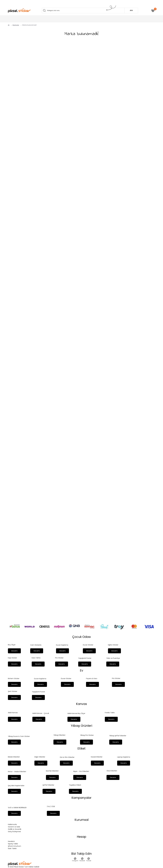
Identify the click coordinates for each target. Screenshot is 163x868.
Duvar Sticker (88, 642)
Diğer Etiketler (40, 756)
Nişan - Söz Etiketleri (81, 770)
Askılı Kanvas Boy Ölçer (76, 712)
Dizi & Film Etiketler (67, 756)
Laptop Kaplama (124, 756)
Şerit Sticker (13, 689)
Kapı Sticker (12, 655)
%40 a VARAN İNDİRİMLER (17, 807)
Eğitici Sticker (113, 642)
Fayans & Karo (92, 676)
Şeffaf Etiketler (48, 784)
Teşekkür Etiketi (75, 784)
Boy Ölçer (12, 642)
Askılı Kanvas (13, 711)
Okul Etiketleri (112, 770)
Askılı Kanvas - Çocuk (41, 712)
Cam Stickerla (36, 642)
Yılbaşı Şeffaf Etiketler (118, 734)
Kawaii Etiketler (97, 756)
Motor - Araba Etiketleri (17, 771)
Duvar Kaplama (62, 642)
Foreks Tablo (110, 711)
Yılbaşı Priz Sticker (87, 734)
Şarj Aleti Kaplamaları (16, 785)
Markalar (16, 25)
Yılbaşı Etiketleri (59, 734)
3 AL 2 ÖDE (51, 806)
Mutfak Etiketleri (52, 770)
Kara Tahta (36, 655)
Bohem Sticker (14, 676)
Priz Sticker (59, 655)
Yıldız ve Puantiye (113, 656)
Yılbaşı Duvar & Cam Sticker (19, 735)
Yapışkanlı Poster (85, 656)
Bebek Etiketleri (14, 756)
